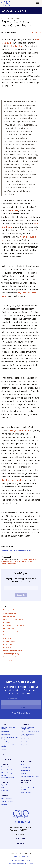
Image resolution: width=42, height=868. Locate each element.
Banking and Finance (11, 610)
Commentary (25, 768)
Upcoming (5, 785)
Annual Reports (7, 742)
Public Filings (25, 770)
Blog (4, 754)
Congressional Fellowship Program (10, 746)
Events (5, 783)
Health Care (8, 635)
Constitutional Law (10, 613)
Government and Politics (12, 632)
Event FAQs (5, 791)
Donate (5, 765)
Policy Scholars (7, 798)
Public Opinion (8, 644)
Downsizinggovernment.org (21, 864)
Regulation (7, 647)
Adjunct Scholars (7, 801)
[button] (21, 11)
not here (14, 210)
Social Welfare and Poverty (13, 651)
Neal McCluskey (10, 33)
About (4, 725)
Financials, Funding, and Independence (10, 738)
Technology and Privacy (12, 657)
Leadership (5, 732)
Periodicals (26, 725)
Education (7, 622)
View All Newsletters (21, 713)
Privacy (21, 843)
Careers (4, 749)
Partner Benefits (7, 770)
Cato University (26, 792)
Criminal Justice (9, 616)
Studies (24, 773)
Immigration (7, 638)
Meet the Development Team (8, 777)
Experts (5, 796)
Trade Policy (8, 660)
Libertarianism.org (21, 857)
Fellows (4, 804)
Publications (27, 762)
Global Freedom (9, 629)
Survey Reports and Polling (30, 776)
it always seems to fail (18, 430)
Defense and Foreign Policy (13, 619)
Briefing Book (17, 46)
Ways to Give (6, 767)
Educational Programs (27, 782)
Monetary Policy (9, 641)
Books (23, 765)
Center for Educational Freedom (22, 550)
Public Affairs (6, 735)
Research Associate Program (28, 789)
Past (3, 788)
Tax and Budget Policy (11, 654)
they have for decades (12, 480)
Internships (25, 785)
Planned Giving (7, 773)
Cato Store (6, 759)
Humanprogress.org (21, 860)
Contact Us (21, 839)
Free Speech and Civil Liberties (14, 626)
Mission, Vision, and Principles (8, 728)
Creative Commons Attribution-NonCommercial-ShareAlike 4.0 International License (19, 561)
